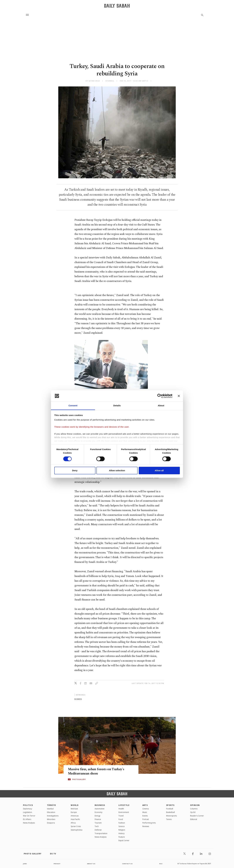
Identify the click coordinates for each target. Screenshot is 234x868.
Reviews (146, 826)
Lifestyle (124, 805)
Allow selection (117, 471)
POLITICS (28, 805)
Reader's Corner (197, 816)
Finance (98, 819)
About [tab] (161, 406)
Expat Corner (124, 840)
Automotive (100, 809)
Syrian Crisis (76, 826)
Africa (73, 823)
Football (170, 809)
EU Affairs (27, 819)
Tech (97, 826)
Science (122, 826)
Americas (75, 816)
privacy (57, 864)
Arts (145, 805)
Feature (122, 837)
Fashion (122, 823)
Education (51, 812)
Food (121, 819)
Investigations (53, 816)
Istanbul (50, 809)
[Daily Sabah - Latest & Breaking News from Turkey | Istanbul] (117, 6)
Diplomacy (28, 809)
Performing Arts (149, 823)
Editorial (194, 819)
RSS (161, 864)
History (121, 833)
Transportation (101, 833)
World (75, 805)
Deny (75, 471)
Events (145, 816)
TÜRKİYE (52, 805)
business (78, 699)
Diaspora (51, 823)
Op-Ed (193, 812)
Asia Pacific (75, 819)
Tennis (169, 819)
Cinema (146, 809)
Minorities (51, 819)
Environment (124, 812)
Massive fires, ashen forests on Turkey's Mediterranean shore (99, 771)
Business (100, 805)
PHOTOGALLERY (79, 780)
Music (145, 812)
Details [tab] (117, 406)
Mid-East (74, 809)
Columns (194, 809)
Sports (170, 805)
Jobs (25, 864)
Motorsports (171, 816)
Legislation (28, 812)
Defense (98, 830)
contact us (128, 864)
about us (91, 864)
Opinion (195, 805)
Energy (97, 816)
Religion (122, 830)
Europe (74, 812)
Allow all (159, 471)
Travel (121, 816)
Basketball (171, 812)
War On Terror (29, 816)
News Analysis (29, 823)
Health (121, 809)
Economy (99, 812)
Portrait (146, 819)
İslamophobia (77, 830)
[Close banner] (179, 396)
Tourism (98, 823)
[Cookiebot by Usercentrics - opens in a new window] (159, 396)
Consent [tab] (73, 406)
